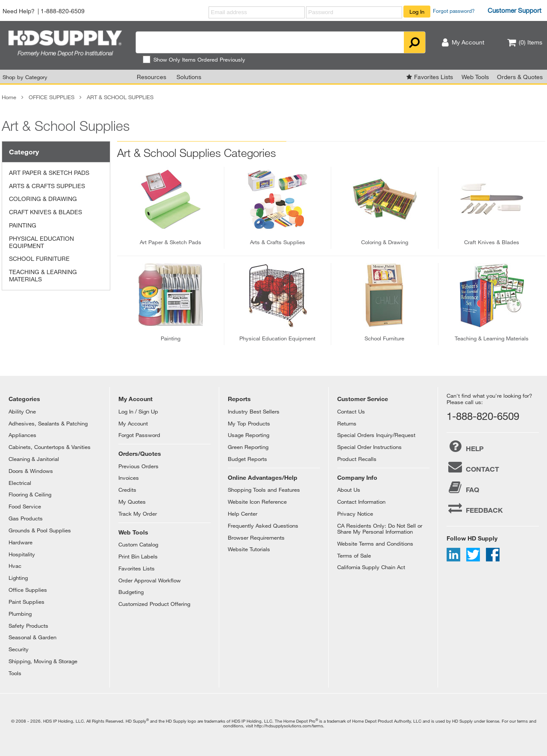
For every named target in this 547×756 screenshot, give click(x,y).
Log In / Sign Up (138, 411)
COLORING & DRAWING (43, 199)
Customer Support (515, 10)
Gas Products (26, 518)
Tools (15, 673)
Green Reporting (248, 447)
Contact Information (361, 502)
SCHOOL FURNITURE (39, 258)
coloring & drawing (385, 242)
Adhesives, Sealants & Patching (48, 423)
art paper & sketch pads (171, 242)
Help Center (243, 514)
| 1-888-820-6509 (61, 11)
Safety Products (28, 626)
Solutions (189, 77)
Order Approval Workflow (150, 580)
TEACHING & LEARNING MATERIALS (43, 275)
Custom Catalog (138, 544)
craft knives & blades (492, 242)
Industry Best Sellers (254, 411)
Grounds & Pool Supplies (40, 530)
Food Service (25, 506)
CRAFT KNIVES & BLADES (46, 212)
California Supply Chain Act (371, 567)
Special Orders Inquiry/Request (376, 435)
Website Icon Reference (257, 502)
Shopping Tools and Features (264, 490)
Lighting (18, 578)
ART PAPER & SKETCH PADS (49, 173)
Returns (347, 423)
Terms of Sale (354, 555)
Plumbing (20, 614)
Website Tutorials (249, 549)
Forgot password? (454, 11)
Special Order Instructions (369, 447)
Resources (151, 77)
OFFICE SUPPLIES (51, 97)
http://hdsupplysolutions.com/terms (289, 726)
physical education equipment (277, 338)
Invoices (129, 478)
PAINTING (23, 225)
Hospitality (22, 554)
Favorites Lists (434, 77)
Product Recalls (357, 459)
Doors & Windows (31, 471)
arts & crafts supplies (278, 242)
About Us (349, 490)
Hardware (21, 542)
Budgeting (131, 592)
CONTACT (473, 467)
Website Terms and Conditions (375, 543)
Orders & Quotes (520, 77)
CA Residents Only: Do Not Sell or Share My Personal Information (380, 529)
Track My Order (138, 514)
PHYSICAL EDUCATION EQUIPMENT (41, 242)
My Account (133, 423)
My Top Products (249, 423)
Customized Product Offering (154, 604)
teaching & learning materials (492, 338)
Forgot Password (139, 435)
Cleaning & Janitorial (34, 459)
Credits (127, 490)
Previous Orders (138, 466)
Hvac (15, 566)
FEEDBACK (475, 508)
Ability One (22, 411)
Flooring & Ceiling (30, 494)
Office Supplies (28, 590)
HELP (465, 446)
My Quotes (132, 502)
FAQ (463, 487)
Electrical (20, 483)
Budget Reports (247, 459)
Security (19, 649)
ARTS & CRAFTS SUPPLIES (47, 186)
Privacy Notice (355, 514)
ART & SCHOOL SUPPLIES (120, 97)
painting (171, 338)
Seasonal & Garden (32, 637)
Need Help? (19, 11)
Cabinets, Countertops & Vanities (50, 447)
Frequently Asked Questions (263, 526)
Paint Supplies (26, 602)
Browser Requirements (256, 537)
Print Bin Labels (138, 556)
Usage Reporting (249, 435)
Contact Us (351, 411)
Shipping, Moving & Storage (43, 661)
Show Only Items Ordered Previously (194, 59)
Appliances (22, 435)
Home (9, 97)
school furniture (384, 338)
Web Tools (475, 77)
